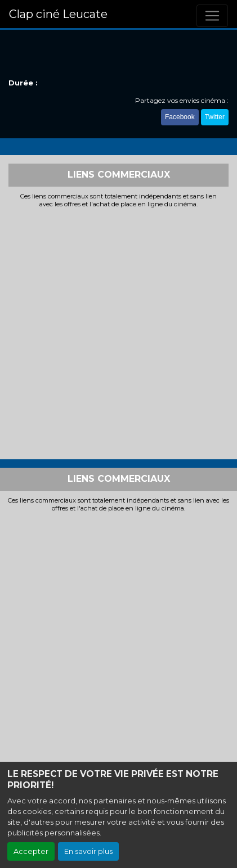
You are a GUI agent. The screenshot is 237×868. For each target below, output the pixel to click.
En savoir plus (88, 851)
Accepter (31, 851)
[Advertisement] (118, 333)
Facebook (180, 117)
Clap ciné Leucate (58, 14)
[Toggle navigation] (212, 16)
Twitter (215, 117)
